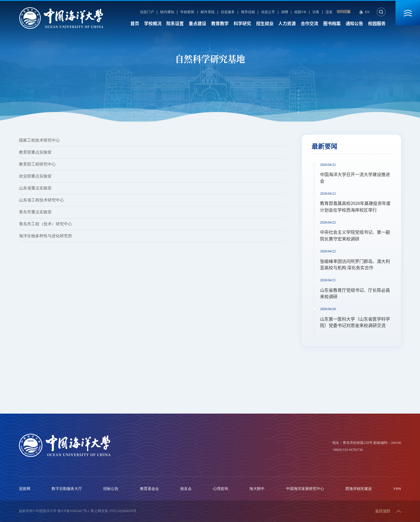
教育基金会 (149, 489)
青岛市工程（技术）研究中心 (45, 224)
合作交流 (309, 23)
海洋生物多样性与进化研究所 (45, 236)
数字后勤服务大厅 (67, 489)
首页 (135, 23)
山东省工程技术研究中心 (41, 200)
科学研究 (242, 23)
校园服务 (377, 23)
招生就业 (265, 23)
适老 (329, 12)
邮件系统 (208, 12)
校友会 (186, 489)
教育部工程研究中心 (37, 164)
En (367, 12)
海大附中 (257, 489)
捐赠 (285, 12)
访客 (316, 12)
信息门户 (147, 12)
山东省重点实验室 (35, 188)
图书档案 (332, 23)
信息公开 (268, 12)
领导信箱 (248, 12)
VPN (397, 489)
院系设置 (175, 23)
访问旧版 (344, 12)
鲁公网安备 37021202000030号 (114, 511)
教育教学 (220, 23)
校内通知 (167, 12)
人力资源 (287, 23)
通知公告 (354, 23)
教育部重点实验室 (35, 152)
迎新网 (25, 489)
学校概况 (153, 23)
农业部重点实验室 (35, 176)
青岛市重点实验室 (35, 212)
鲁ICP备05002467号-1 (74, 511)
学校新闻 (187, 12)
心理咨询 (220, 489)
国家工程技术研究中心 (39, 140)
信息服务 (228, 12)
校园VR (300, 12)
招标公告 (111, 489)
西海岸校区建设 (359, 489)
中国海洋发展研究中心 (305, 489)
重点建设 (197, 23)
